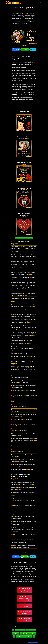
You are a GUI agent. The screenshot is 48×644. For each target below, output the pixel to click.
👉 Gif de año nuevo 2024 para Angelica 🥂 (24, 606)
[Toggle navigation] (40, 3)
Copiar (33, 49)
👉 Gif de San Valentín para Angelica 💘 (24, 613)
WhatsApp (25, 49)
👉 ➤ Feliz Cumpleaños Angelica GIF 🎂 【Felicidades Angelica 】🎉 (24, 590)
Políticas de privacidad (33, 642)
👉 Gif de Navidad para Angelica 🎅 (24, 619)
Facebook (16, 49)
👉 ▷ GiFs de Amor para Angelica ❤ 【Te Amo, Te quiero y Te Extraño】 (24, 598)
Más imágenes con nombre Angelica (24, 238)
